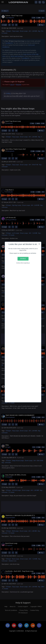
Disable (23, 259)
